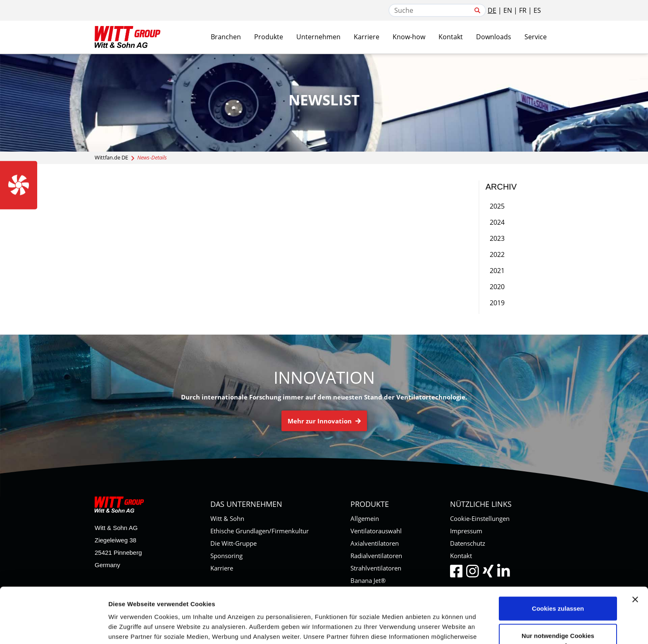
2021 (497, 271)
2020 (497, 287)
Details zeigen (440, 628)
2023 (497, 238)
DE (492, 10)
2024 (497, 222)
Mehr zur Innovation (324, 421)
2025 (497, 206)
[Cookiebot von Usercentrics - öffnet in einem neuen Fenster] (54, 628)
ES (537, 10)
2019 (497, 303)
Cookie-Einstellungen (480, 518)
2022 (497, 254)
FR (523, 10)
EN (508, 10)
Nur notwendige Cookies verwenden (558, 585)
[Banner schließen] (635, 544)
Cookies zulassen (558, 553)
